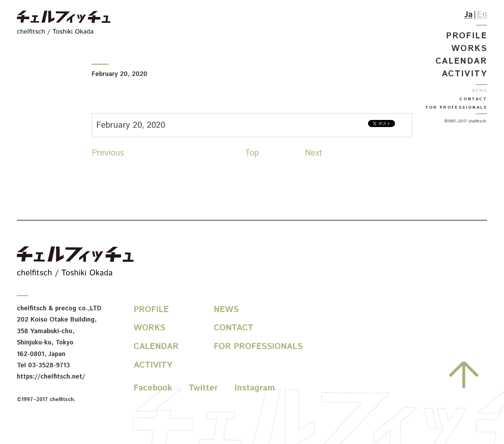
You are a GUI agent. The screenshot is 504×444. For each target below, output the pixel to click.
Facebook (153, 388)
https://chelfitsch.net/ (51, 377)
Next (314, 153)
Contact (473, 99)
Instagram (255, 388)
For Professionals (456, 107)
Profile (467, 36)
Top (252, 153)
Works (469, 49)
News (480, 91)
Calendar (461, 61)
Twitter (203, 388)
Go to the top (464, 375)
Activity (464, 74)
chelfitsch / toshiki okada (64, 24)
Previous (108, 153)
